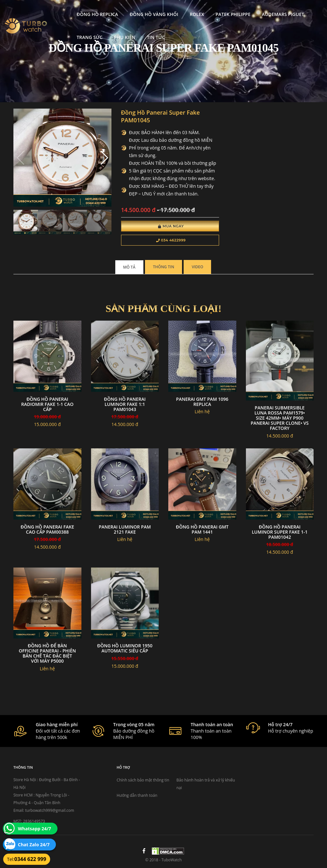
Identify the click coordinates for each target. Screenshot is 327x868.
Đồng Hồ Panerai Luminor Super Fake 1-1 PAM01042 (280, 532)
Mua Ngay (171, 226)
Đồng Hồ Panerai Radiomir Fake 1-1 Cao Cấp (47, 404)
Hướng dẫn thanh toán (137, 795)
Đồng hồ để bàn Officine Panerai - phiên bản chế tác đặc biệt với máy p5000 (47, 653)
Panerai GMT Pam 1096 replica (202, 402)
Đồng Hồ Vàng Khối (134, 11)
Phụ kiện (105, 34)
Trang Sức (70, 34)
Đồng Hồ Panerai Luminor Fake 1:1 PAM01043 (125, 404)
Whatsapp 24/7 (34, 829)
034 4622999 (171, 240)
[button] (104, 158)
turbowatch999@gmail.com (50, 810)
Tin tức (136, 34)
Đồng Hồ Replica (78, 11)
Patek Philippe (213, 11)
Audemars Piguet (263, 11)
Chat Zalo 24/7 (34, 845)
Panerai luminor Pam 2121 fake (125, 529)
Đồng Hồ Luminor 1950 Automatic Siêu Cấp (125, 648)
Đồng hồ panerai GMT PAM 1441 (202, 529)
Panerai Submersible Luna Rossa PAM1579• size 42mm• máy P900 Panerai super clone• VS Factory (280, 418)
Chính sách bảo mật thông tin (143, 780)
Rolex (177, 11)
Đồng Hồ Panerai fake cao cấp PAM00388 (47, 529)
